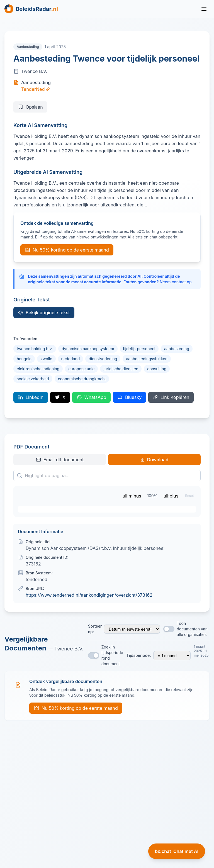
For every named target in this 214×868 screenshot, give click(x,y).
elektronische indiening (38, 369)
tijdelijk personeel (139, 349)
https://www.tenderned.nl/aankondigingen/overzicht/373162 (89, 595)
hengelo (24, 359)
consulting (157, 369)
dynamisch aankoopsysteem (88, 349)
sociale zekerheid (33, 379)
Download (155, 460)
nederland (71, 359)
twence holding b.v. (35, 349)
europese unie (81, 369)
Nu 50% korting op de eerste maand (67, 250)
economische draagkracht (82, 379)
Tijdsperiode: (139, 655)
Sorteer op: (95, 629)
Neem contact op (176, 282)
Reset (189, 496)
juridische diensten (121, 369)
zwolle (46, 359)
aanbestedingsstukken (147, 359)
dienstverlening (103, 359)
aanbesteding (177, 349)
